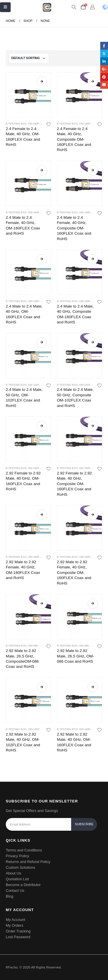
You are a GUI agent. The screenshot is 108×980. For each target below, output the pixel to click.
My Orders (15, 925)
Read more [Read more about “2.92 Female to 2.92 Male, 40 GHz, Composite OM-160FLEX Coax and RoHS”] (93, 426)
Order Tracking (18, 931)
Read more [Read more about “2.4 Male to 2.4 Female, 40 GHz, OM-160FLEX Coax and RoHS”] (42, 170)
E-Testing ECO (16, 124)
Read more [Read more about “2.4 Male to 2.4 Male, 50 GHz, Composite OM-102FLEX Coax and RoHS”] (93, 342)
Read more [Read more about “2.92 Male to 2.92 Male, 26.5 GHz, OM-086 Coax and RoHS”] (93, 604)
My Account (15, 920)
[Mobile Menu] (5, 7)
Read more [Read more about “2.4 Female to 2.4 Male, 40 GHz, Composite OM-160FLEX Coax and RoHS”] (93, 82)
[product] (29, 95)
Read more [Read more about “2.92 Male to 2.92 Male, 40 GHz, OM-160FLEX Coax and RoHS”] (93, 687)
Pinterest (104, 77)
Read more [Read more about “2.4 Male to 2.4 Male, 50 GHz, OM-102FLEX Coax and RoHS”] (42, 342)
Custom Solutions (20, 867)
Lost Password (18, 937)
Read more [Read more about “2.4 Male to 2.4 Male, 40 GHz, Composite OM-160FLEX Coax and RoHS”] (93, 259)
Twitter (104, 53)
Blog (10, 896)
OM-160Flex (36, 124)
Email (104, 85)
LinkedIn (104, 61)
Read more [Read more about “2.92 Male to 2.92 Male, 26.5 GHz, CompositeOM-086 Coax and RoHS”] (42, 604)
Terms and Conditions (24, 850)
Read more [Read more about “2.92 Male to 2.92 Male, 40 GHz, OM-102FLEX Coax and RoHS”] (42, 687)
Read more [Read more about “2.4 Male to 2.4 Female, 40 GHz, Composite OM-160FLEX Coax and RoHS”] (93, 170)
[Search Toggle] (74, 7)
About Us (13, 873)
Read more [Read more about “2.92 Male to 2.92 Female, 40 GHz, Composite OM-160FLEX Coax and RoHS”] (93, 515)
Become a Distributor (23, 885)
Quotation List (17, 879)
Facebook (104, 46)
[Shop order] (29, 58)
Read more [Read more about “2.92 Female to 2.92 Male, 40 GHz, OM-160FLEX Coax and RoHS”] (42, 426)
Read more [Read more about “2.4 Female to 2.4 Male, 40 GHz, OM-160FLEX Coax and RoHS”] (42, 82)
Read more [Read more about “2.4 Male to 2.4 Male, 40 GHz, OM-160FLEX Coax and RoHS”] (42, 259)
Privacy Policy (17, 856)
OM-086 (33, 646)
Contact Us (15, 891)
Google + (104, 69)
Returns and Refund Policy (28, 862)
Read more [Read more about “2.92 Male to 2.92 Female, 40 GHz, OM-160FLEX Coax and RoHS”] (42, 515)
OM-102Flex (36, 385)
